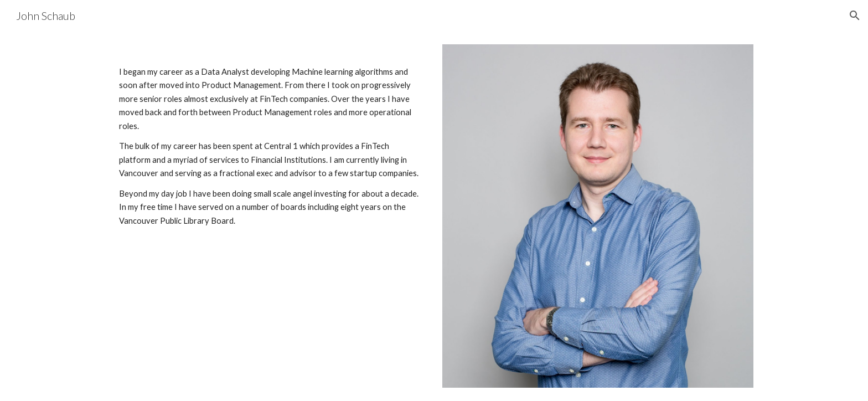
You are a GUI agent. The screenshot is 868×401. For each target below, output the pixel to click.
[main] (270, 143)
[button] (855, 16)
